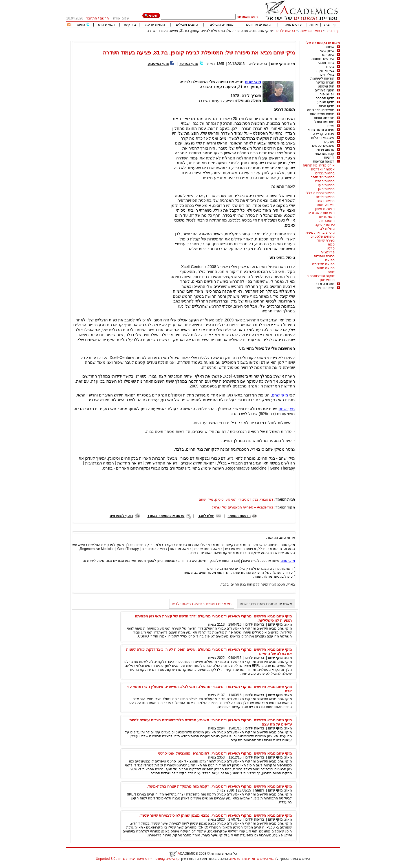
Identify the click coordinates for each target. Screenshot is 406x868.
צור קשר (130, 25)
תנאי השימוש (266, 859)
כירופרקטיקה (325, 225)
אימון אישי (327, 51)
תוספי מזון (327, 280)
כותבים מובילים (187, 25)
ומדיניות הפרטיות (242, 859)
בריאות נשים (326, 201)
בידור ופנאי (326, 63)
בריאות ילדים (286, 31)
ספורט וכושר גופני (321, 130)
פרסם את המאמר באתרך (166, 516)
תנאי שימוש (106, 25)
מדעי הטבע (326, 102)
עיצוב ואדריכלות (323, 138)
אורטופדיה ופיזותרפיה (319, 165)
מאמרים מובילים (222, 25)
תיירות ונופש (326, 288)
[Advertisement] (237, 39)
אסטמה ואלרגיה (323, 169)
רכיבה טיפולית (324, 256)
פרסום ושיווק (325, 150)
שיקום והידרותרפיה (321, 276)
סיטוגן (219, 499)
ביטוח (330, 67)
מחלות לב (327, 229)
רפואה (330, 260)
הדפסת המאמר (239, 516)
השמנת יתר (326, 217)
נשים (331, 126)
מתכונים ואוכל (324, 122)
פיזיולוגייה (328, 252)
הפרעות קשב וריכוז (321, 213)
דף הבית (330, 25)
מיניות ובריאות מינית (320, 233)
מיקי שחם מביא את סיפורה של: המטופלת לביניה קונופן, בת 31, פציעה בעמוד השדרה (209, 31)
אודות (314, 25)
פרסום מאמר (292, 25)
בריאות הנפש (325, 181)
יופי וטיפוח (327, 94)
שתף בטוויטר (189, 64)
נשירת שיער (326, 240)
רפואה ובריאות (311, 31)
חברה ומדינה (325, 82)
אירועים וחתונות (323, 59)
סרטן (331, 248)
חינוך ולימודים (325, 90)
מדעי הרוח (327, 106)
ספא (331, 244)
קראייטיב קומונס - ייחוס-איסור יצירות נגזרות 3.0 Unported (138, 859)
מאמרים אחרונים (258, 25)
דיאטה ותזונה (325, 205)
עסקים (329, 142)
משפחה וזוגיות (324, 118)
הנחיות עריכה (155, 25)
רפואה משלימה (323, 264)
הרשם (104, 18)
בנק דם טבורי (249, 499)
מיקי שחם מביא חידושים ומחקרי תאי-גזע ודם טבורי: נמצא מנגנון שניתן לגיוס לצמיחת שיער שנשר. (216, 815)
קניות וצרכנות (325, 154)
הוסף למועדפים (121, 516)
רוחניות (329, 157)
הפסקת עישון (325, 209)
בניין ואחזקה (325, 71)
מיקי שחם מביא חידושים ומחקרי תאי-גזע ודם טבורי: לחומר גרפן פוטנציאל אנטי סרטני (225, 753)
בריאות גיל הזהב (323, 177)
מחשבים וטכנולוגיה (321, 110)
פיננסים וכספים (323, 146)
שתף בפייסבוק (158, 64)
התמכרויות (327, 221)
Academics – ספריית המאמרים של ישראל (243, 507)
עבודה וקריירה (324, 134)
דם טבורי (267, 499)
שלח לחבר (206, 516)
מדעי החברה (325, 98)
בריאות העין (326, 185)
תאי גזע (231, 499)
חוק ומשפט (326, 86)
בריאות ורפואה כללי (320, 193)
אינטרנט (328, 55)
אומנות (329, 47)
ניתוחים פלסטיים (323, 236)
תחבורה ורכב (325, 284)
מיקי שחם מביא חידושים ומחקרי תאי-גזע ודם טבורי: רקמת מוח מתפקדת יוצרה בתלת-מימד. (219, 786)
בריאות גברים (325, 173)
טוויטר (80, 25)
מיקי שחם (278, 64)
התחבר (92, 18)
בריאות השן (326, 189)
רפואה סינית (326, 268)
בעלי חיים (327, 74)
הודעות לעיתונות (322, 78)
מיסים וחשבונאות (322, 114)
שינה (331, 272)
